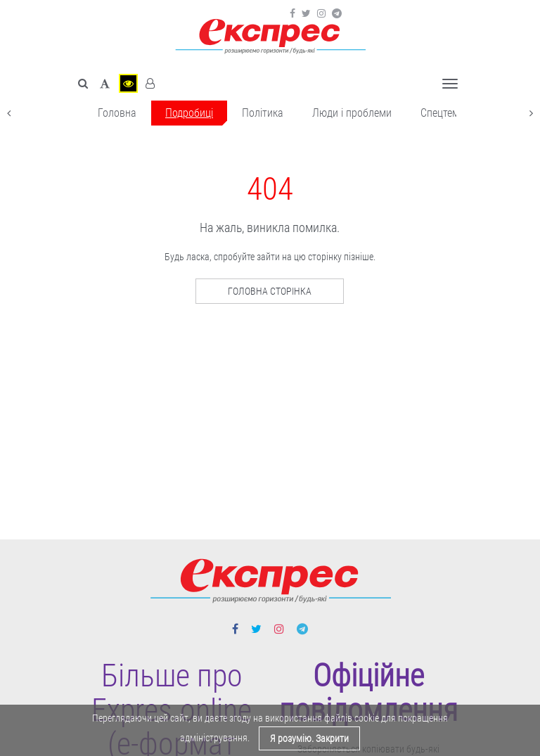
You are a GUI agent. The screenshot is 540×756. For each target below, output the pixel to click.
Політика (263, 113)
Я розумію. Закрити (309, 738)
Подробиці (189, 113)
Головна (117, 113)
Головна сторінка (270, 291)
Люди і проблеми (352, 113)
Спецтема (443, 113)
